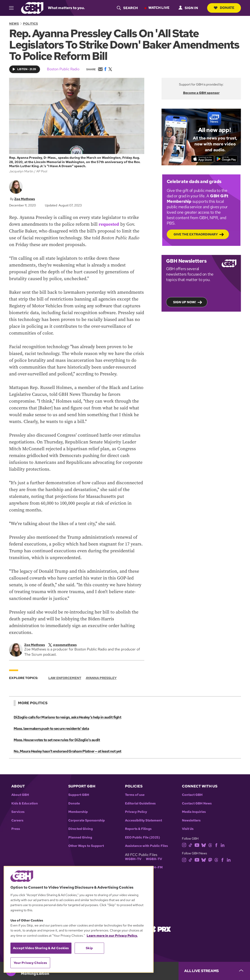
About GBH (20, 795)
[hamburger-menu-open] (13, 8)
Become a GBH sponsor (201, 93)
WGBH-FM (154, 867)
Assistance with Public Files (146, 846)
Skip (89, 948)
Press (16, 829)
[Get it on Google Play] (227, 159)
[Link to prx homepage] (160, 929)
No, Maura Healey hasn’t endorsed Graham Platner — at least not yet (67, 751)
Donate (224, 8)
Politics (30, 24)
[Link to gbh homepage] (32, 8)
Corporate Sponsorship (87, 820)
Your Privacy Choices (30, 963)
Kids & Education (25, 803)
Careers (17, 820)
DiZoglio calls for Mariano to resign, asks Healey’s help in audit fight (67, 717)
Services (18, 812)
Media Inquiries (194, 812)
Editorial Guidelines (140, 803)
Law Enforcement (65, 678)
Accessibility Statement (143, 820)
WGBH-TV (133, 859)
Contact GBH (192, 795)
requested (109, 224)
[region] (79, 919)
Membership (78, 812)
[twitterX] (65, 645)
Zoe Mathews (25, 199)
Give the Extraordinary (196, 234)
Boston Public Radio (63, 69)
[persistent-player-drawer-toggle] (214, 971)
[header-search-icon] (127, 8)
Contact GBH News (197, 803)
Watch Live (158, 8)
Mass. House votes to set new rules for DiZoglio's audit (57, 740)
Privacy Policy (136, 812)
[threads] (210, 845)
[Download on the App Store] (202, 159)
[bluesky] (204, 845)
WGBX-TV (154, 859)
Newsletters (191, 820)
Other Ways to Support (86, 846)
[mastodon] (210, 859)
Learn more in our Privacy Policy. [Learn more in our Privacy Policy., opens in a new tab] (112, 936)
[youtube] (197, 845)
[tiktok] (190, 845)
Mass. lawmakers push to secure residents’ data (51, 729)
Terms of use (135, 795)
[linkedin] (223, 845)
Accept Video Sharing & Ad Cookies (41, 948)
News (14, 24)
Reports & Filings (138, 829)
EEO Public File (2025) (142, 837)
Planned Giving (80, 837)
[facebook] (216, 845)
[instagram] (184, 845)
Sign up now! (185, 302)
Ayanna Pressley (101, 678)
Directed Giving (81, 829)
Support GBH (79, 795)
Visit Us (188, 829)
